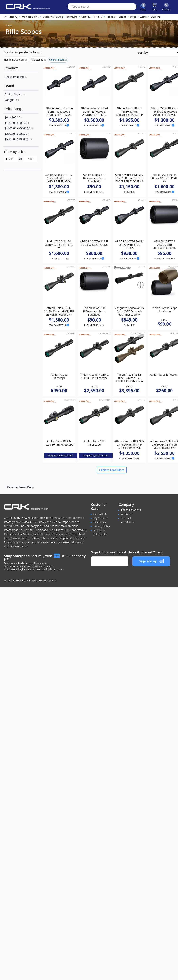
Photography (11, 17)
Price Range (14, 109)
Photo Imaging (16, 77)
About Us (127, 514)
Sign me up (151, 561)
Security (86, 17)
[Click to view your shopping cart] (154, 7)
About (143, 17)
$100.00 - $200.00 (17, 123)
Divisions (155, 17)
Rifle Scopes (38, 60)
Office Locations (131, 510)
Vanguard (12, 100)
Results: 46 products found (22, 52)
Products (12, 68)
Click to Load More (112, 470)
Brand (9, 86)
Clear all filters (58, 60)
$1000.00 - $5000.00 (19, 128)
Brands (122, 17)
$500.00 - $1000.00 (18, 139)
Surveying (72, 17)
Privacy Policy (102, 526)
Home (9, 26)
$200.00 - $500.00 (17, 134)
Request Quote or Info (61, 456)
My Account (101, 518)
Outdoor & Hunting (53, 17)
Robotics (111, 17)
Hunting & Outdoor (16, 60)
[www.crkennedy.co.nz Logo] (27, 7)
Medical (98, 17)
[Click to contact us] (166, 7)
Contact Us (100, 514)
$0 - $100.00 (13, 117)
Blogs (133, 17)
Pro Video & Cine (30, 17)
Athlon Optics (15, 94)
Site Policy (100, 522)
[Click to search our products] (142, 6)
